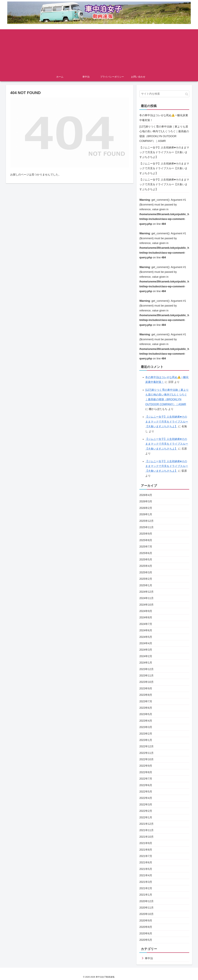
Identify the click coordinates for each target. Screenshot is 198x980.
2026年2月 (146, 508)
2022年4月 (146, 798)
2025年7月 (146, 547)
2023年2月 (146, 734)
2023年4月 (146, 721)
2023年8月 (146, 695)
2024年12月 (146, 592)
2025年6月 (146, 553)
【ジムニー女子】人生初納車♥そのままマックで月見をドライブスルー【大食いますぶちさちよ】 (164, 152)
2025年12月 (146, 521)
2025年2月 (146, 579)
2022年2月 (146, 811)
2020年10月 (146, 914)
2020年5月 (146, 940)
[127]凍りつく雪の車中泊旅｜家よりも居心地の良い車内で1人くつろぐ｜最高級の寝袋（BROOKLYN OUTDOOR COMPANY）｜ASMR (164, 134)
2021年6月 (146, 862)
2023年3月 (146, 727)
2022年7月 (146, 779)
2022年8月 (146, 772)
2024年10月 (146, 605)
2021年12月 (146, 824)
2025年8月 (146, 540)
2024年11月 (146, 598)
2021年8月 (146, 850)
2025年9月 (146, 534)
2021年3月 (146, 882)
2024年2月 (146, 656)
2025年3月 (146, 572)
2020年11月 (146, 908)
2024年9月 (146, 611)
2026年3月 (146, 501)
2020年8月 (146, 927)
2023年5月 (146, 714)
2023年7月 (146, 701)
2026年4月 (146, 495)
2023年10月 (146, 682)
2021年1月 (146, 895)
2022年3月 (146, 805)
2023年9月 (146, 688)
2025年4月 (146, 566)
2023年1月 (146, 740)
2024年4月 (146, 643)
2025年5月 (146, 560)
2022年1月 (146, 817)
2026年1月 (146, 514)
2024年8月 (146, 617)
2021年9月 (146, 843)
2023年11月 (146, 676)
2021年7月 (146, 856)
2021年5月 (146, 869)
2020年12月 (146, 901)
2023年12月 (146, 669)
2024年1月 (146, 663)
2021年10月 (146, 837)
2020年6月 (146, 933)
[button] (187, 94)
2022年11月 (146, 753)
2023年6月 (146, 708)
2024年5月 (146, 637)
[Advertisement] (99, 50)
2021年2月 (146, 888)
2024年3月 (146, 650)
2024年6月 (146, 630)
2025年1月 (146, 585)
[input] (164, 94)
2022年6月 (146, 785)
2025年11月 (146, 527)
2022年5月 (146, 792)
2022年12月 (146, 746)
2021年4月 (146, 875)
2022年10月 (146, 759)
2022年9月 (146, 766)
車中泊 (149, 958)
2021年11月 (146, 830)
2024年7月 (146, 624)
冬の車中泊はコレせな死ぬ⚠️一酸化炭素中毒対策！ (164, 118)
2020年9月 (146, 921)
